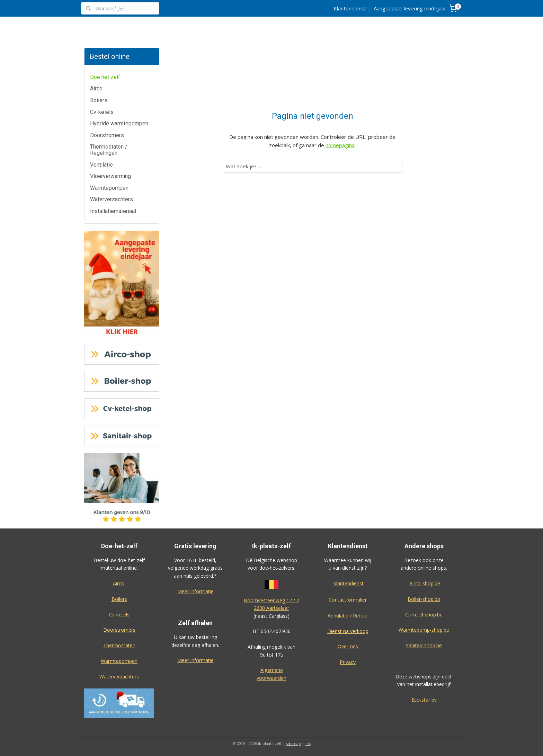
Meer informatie (195, 591)
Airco (96, 88)
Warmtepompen (109, 188)
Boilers (99, 100)
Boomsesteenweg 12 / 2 (271, 600)
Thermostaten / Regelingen (109, 150)
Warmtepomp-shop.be (424, 630)
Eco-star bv (424, 700)
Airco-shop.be (425, 583)
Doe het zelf (105, 77)
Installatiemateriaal (113, 211)
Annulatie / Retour (348, 616)
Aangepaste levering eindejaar (410, 8)
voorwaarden (271, 678)
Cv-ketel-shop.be (424, 615)
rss (308, 743)
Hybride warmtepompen (119, 123)
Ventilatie (101, 165)
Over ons (348, 646)
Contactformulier (348, 600)
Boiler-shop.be (424, 599)
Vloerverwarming (110, 176)
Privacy (348, 662)
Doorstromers (107, 135)
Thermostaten (119, 645)
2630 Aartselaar (271, 608)
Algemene (272, 670)
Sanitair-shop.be (424, 645)
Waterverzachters (112, 199)
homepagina (340, 145)
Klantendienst (350, 8)
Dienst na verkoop (348, 631)
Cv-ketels (102, 112)
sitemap (293, 743)
